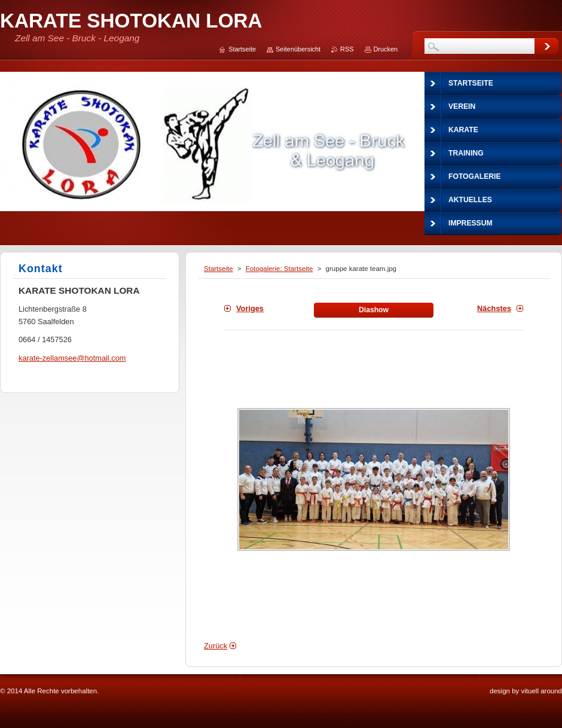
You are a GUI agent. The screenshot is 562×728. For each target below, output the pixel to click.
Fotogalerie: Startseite (280, 269)
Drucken (386, 49)
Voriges (250, 308)
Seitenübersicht (298, 49)
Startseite (219, 269)
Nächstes (494, 308)
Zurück (216, 646)
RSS (347, 49)
